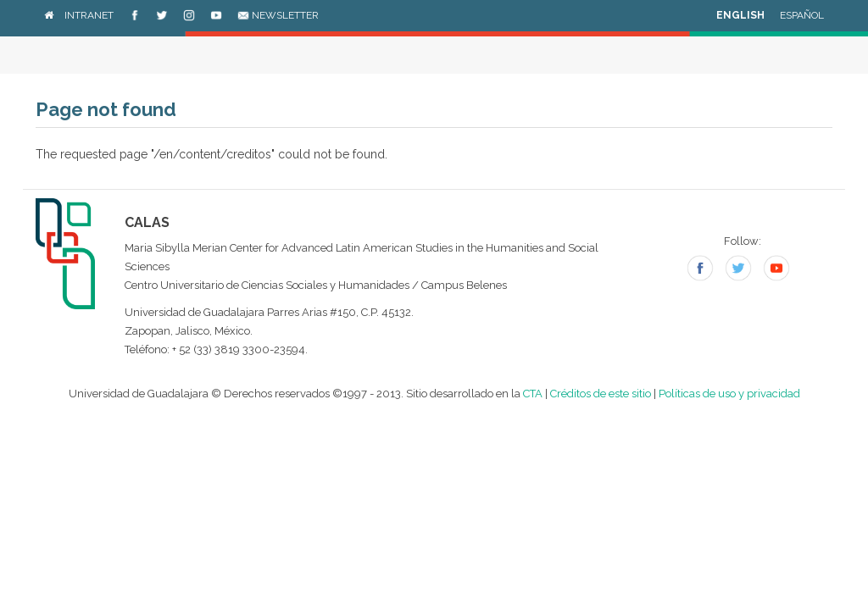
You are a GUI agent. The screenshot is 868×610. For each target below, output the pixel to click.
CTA (533, 394)
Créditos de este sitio (601, 394)
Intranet (89, 15)
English (740, 15)
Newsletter (278, 15)
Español (802, 15)
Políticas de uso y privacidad (729, 394)
